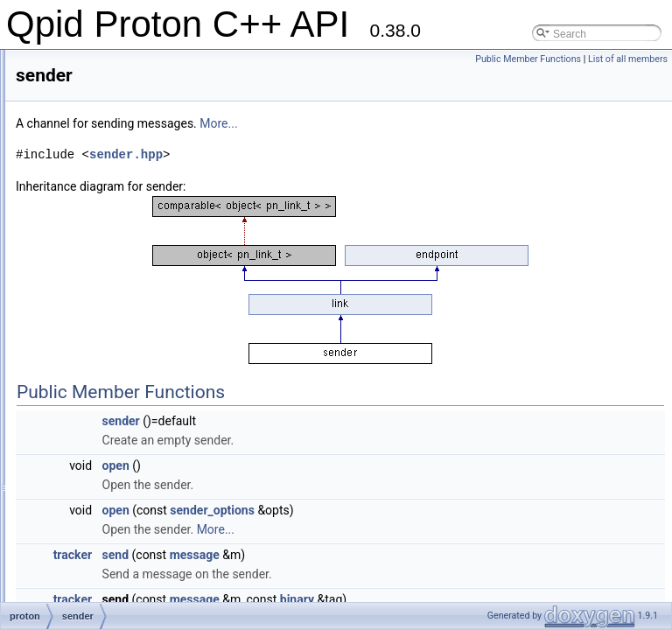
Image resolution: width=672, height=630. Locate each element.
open (335, 465)
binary (516, 599)
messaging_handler (118, 180)
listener (89, 103)
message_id (100, 161)
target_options (105, 565)
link (80, 65)
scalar (86, 296)
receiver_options (110, 238)
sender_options (108, 353)
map (82, 122)
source (87, 411)
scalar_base (100, 315)
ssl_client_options (113, 507)
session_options (109, 392)
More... (437, 123)
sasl (81, 276)
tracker (291, 555)
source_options (107, 430)
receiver (91, 219)
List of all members (628, 59)
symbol (88, 527)
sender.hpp (345, 154)
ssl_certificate (104, 469)
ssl (78, 450)
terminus (92, 584)
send (334, 555)
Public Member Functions (528, 59)
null (80, 199)
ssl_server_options (115, 488)
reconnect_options (115, 257)
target (85, 546)
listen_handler (105, 84)
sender (88, 334)
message (93, 142)
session (90, 373)
